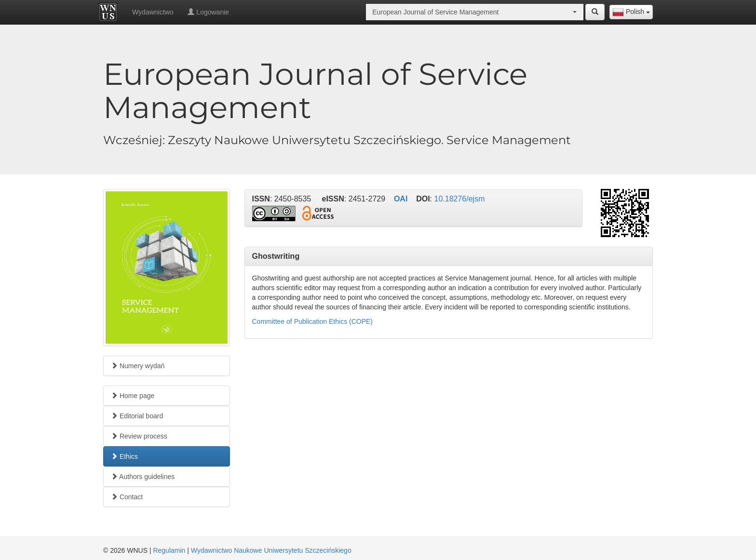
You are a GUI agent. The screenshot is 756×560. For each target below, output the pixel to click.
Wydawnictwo (153, 12)
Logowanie (208, 12)
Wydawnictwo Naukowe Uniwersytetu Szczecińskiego (271, 550)
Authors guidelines (143, 477)
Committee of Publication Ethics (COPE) (313, 321)
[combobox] (631, 12)
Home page (133, 396)
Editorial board (137, 416)
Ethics (124, 456)
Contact (127, 497)
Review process (139, 436)
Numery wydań (138, 366)
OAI (401, 199)
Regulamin (169, 550)
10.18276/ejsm (460, 199)
